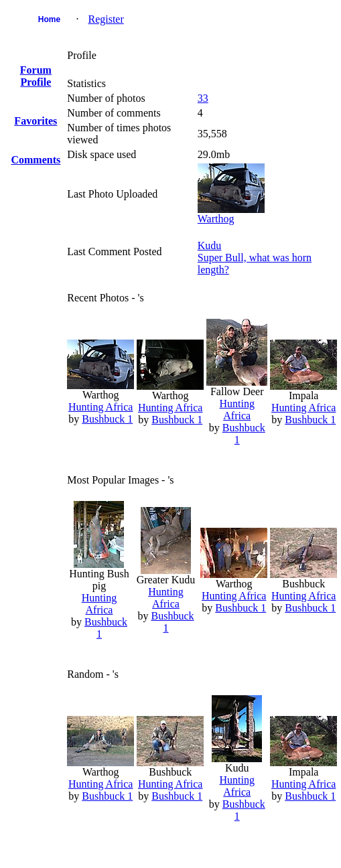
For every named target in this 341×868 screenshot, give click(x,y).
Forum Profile (36, 76)
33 (203, 98)
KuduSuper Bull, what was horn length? (255, 258)
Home (49, 19)
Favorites (36, 121)
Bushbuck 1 (107, 419)
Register (106, 19)
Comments (36, 160)
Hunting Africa (100, 407)
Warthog (216, 219)
